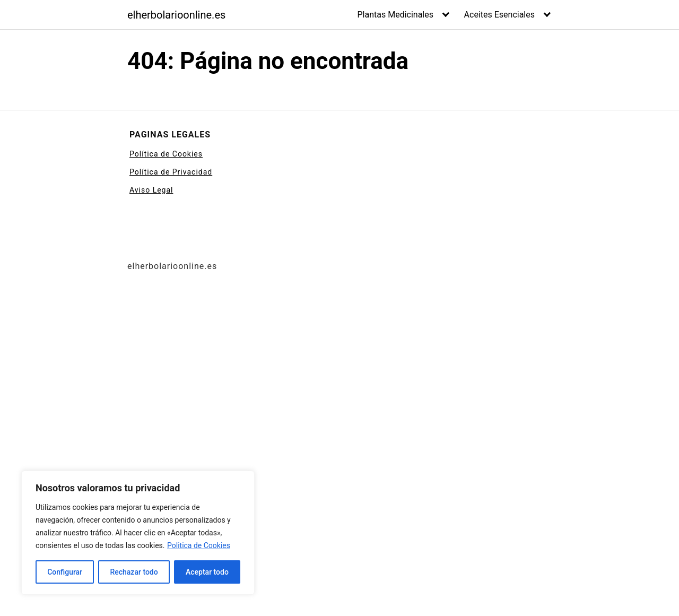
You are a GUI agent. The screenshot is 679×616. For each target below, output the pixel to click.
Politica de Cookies (199, 545)
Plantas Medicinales (396, 15)
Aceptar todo (207, 572)
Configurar (65, 572)
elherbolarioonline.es (176, 15)
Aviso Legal (151, 190)
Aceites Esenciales (499, 15)
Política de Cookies (166, 154)
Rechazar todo (134, 572)
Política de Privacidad (171, 172)
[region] (138, 533)
